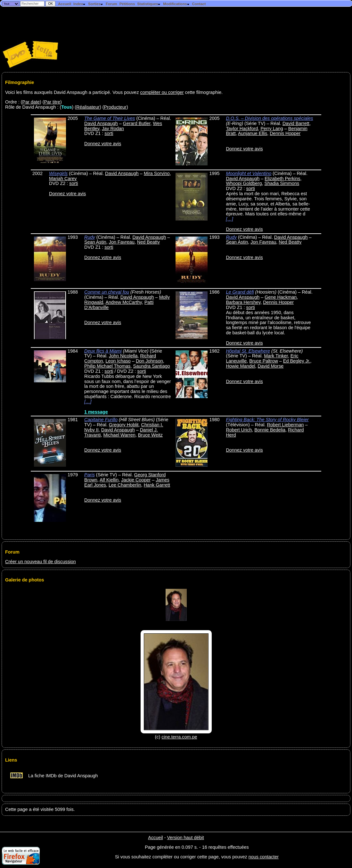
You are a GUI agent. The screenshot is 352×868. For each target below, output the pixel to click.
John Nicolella (123, 356)
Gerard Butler (137, 123)
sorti (109, 133)
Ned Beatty (148, 242)
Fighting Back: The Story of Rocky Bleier (267, 420)
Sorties (96, 4)
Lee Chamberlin (125, 485)
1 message (96, 412)
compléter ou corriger (162, 92)
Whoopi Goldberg (244, 183)
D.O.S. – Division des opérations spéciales (269, 118)
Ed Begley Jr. (297, 361)
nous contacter (264, 857)
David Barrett (296, 123)
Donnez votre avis (103, 144)
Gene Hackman (281, 297)
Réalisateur (88, 107)
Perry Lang (272, 129)
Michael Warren (119, 435)
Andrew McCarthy (123, 302)
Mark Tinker (276, 356)
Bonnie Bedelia (270, 430)
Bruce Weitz (150, 435)
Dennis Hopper (285, 133)
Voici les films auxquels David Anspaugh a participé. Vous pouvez (73, 92)
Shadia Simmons (282, 183)
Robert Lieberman (285, 425)
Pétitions (127, 4)
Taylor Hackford (242, 129)
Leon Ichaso (118, 361)
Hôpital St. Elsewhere (248, 351)
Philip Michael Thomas (107, 366)
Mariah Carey (63, 179)
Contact (199, 4)
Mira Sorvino (157, 173)
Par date (31, 102)
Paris (90, 475)
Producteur (115, 107)
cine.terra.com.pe (179, 737)
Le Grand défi (240, 292)
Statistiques (149, 4)
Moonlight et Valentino (249, 173)
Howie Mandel (240, 366)
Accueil (65, 4)
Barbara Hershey (243, 302)
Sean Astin (95, 242)
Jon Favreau (122, 242)
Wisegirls (58, 173)
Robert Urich (239, 430)
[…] (229, 219)
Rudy (90, 237)
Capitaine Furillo (101, 420)
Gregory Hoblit (124, 425)
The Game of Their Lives (110, 118)
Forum (111, 4)
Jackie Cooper (136, 480)
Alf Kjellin (109, 480)
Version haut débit (185, 838)
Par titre (52, 102)
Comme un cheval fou (107, 292)
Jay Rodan (113, 129)
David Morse (271, 366)
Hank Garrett (157, 485)
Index (80, 4)
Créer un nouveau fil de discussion (41, 562)
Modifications (176, 4)
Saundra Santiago (152, 366)
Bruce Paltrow (264, 361)
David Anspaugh (101, 123)
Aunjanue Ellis (253, 133)
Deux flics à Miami (103, 351)
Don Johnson (149, 361)
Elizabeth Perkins (282, 179)
